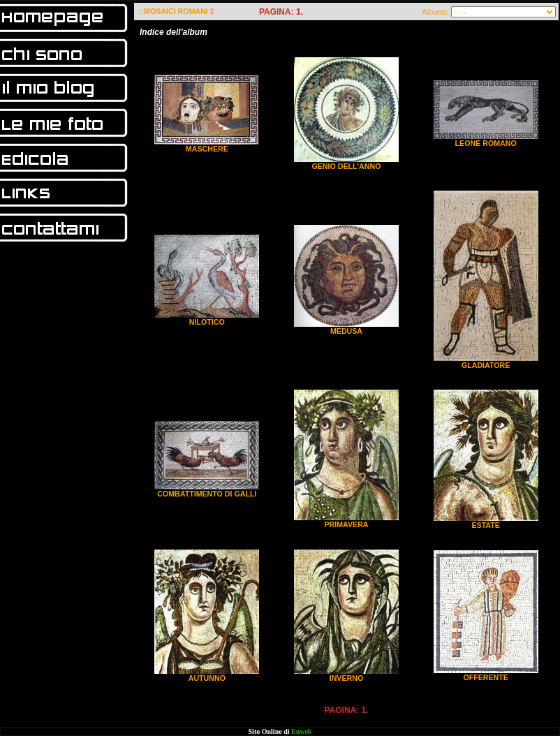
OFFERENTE (486, 677)
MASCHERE (207, 149)
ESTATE (485, 525)
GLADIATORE (486, 365)
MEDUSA (346, 331)
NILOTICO (207, 322)
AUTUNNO (207, 678)
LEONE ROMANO (486, 143)
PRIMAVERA (346, 524)
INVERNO (347, 678)
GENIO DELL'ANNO (346, 166)
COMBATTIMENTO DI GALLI (207, 494)
